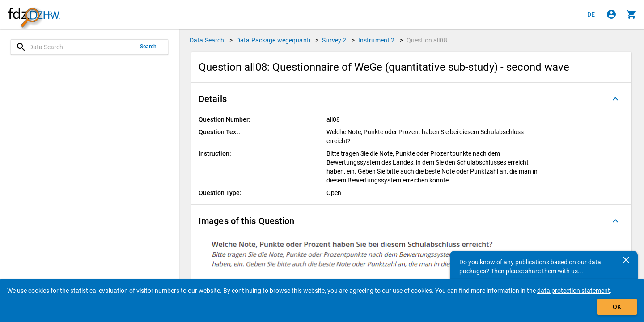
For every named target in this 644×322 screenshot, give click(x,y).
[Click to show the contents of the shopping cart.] (631, 14)
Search (148, 47)
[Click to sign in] (611, 14)
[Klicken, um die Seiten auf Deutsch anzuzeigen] (591, 14)
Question (427, 40)
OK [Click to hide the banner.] (617, 307)
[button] (411, 99)
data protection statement (574, 291)
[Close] (626, 260)
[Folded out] (615, 99)
